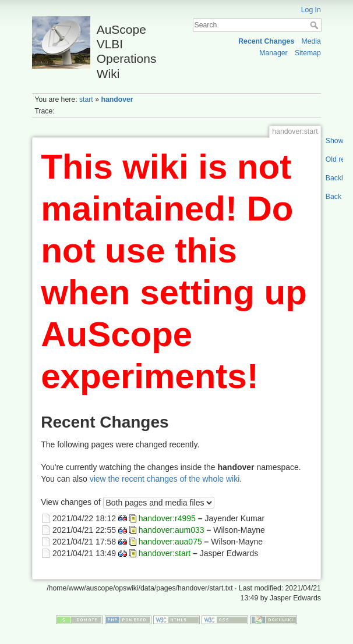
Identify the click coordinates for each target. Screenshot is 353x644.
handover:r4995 (167, 518)
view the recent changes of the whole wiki (165, 479)
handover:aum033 (172, 529)
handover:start (165, 553)
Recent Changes (266, 41)
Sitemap (308, 53)
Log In (311, 10)
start (86, 99)
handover (117, 99)
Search (315, 25)
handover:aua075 (170, 541)
